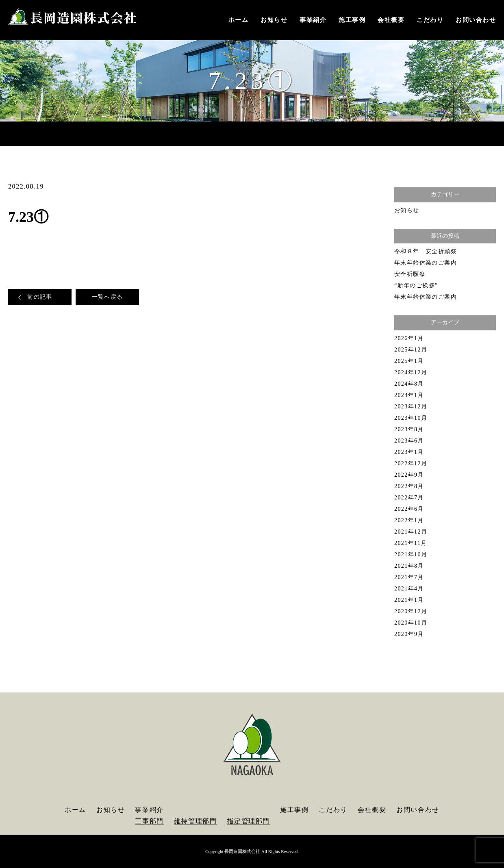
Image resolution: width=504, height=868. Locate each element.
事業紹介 (313, 20)
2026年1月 (409, 338)
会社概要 (391, 20)
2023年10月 (411, 418)
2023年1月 (409, 452)
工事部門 (149, 821)
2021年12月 (411, 532)
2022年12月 (411, 463)
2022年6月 (409, 509)
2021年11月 (411, 543)
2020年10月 (411, 623)
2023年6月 (409, 441)
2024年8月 (409, 384)
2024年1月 (409, 395)
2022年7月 (409, 498)
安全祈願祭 (410, 274)
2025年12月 (411, 350)
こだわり (430, 20)
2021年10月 (411, 554)
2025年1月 (409, 361)
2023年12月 (411, 407)
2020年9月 (409, 634)
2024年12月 (411, 372)
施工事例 (352, 20)
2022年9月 (409, 475)
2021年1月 (409, 600)
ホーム (239, 20)
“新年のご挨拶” (416, 285)
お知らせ (274, 20)
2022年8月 (409, 486)
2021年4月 (409, 589)
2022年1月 (409, 520)
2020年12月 (411, 611)
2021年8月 (409, 566)
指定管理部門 (248, 821)
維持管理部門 (196, 821)
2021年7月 (409, 577)
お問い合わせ (476, 20)
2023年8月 (409, 429)
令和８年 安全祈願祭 (426, 251)
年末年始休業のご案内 (426, 263)
